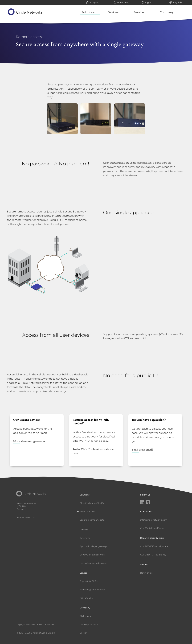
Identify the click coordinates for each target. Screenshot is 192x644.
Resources (123, 2)
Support (94, 2)
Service (139, 12)
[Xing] (148, 502)
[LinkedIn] (142, 502)
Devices (113, 12)
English (177, 2)
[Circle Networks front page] (25, 12)
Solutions (88, 12)
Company (167, 12)
